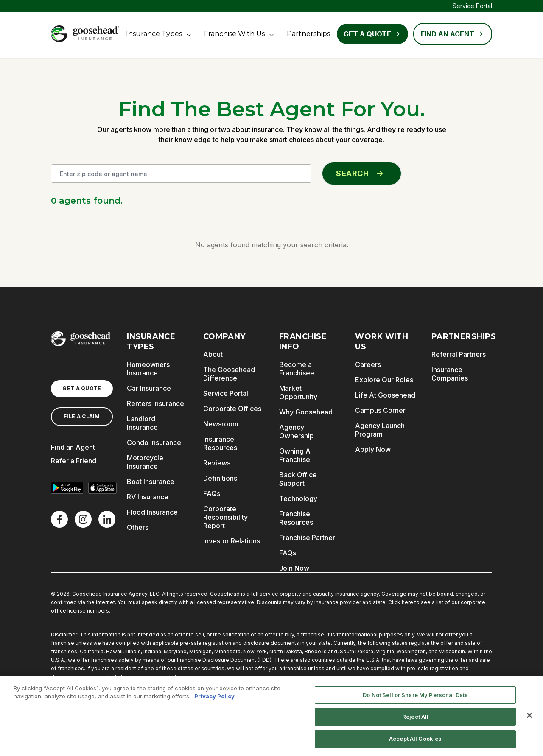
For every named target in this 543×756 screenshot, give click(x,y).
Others (138, 527)
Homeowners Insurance (148, 369)
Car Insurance (149, 388)
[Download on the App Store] (103, 488)
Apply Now (373, 449)
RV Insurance (148, 497)
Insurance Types (154, 34)
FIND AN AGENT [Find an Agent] (453, 34)
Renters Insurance (155, 403)
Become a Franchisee (297, 369)
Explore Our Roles (384, 380)
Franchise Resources (296, 518)
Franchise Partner (307, 538)
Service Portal (472, 6)
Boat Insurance (151, 482)
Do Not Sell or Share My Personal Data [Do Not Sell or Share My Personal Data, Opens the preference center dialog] (415, 700)
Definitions (220, 478)
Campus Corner (380, 410)
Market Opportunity (298, 392)
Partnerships (308, 34)
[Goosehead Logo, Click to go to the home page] (85, 34)
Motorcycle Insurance (145, 462)
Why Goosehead (306, 412)
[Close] (529, 720)
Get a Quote (372, 34)
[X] (83, 519)
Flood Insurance (152, 512)
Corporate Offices (232, 409)
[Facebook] (59, 519)
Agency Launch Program (380, 430)
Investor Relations (232, 541)
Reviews (217, 463)
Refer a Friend (74, 461)
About (213, 354)
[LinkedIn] (107, 519)
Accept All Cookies (415, 743)
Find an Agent (73, 447)
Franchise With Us (234, 34)
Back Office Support (298, 479)
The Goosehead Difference (229, 374)
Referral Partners (459, 354)
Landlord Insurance (142, 423)
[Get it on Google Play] (67, 488)
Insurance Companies (450, 374)
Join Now (294, 568)
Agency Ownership (297, 431)
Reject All (415, 721)
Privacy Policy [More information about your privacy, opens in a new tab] (214, 701)
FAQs (212, 493)
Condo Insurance (154, 442)
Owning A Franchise (295, 455)
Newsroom (221, 424)
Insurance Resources (220, 443)
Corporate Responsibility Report (225, 517)
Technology (298, 498)
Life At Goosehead (385, 395)
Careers (368, 364)
